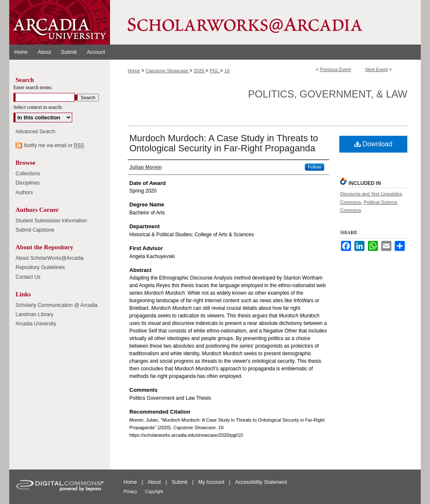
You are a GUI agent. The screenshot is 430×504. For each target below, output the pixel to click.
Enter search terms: (33, 87)
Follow (315, 167)
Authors (24, 193)
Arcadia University (36, 324)
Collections (28, 174)
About (155, 482)
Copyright (154, 492)
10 (227, 71)
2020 (199, 71)
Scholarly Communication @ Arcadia (56, 305)
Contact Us (28, 277)
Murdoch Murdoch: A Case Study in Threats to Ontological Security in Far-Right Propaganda (224, 143)
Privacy (131, 492)
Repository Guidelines (40, 267)
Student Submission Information (51, 221)
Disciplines (28, 183)
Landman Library (34, 314)
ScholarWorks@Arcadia (265, 22)
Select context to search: (38, 107)
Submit (180, 482)
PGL (215, 71)
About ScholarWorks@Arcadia (50, 258)
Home (134, 71)
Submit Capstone (35, 230)
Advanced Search (35, 132)
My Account (212, 482)
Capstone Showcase (168, 71)
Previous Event (336, 69)
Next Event (377, 69)
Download (374, 144)
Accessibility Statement (261, 482)
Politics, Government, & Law (328, 94)
